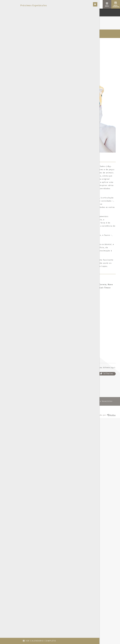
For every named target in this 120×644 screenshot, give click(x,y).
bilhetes (107, 375)
